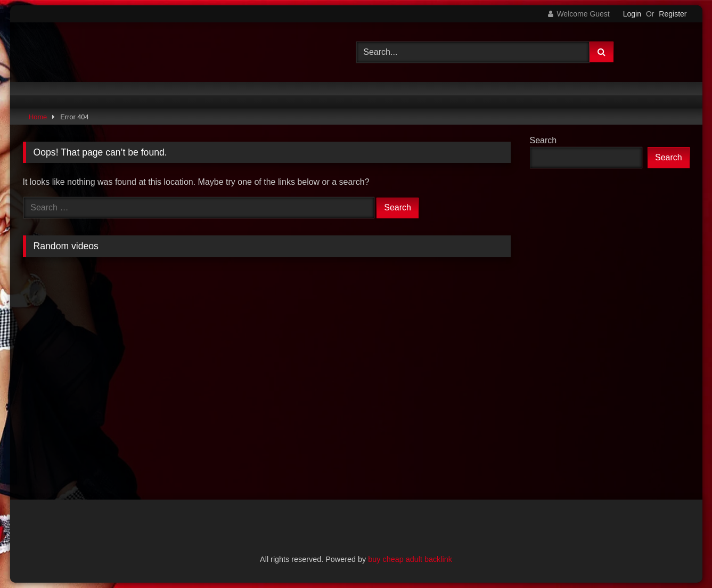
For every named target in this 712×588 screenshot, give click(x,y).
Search (543, 140)
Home (38, 117)
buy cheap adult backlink (410, 559)
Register (673, 14)
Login (632, 14)
